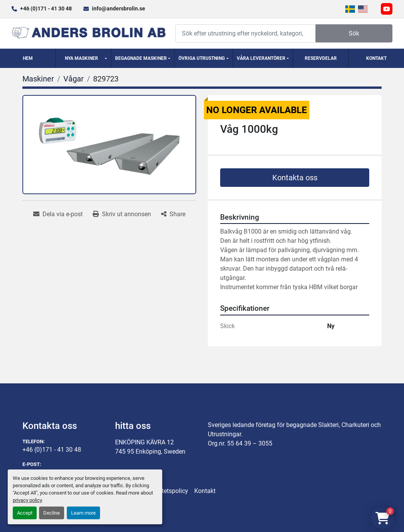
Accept (25, 513)
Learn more (83, 513)
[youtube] (387, 9)
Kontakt (376, 58)
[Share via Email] (58, 214)
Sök (354, 33)
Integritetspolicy (166, 491)
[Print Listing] (122, 214)
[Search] (245, 33)
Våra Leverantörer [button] (261, 58)
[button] (83, 58)
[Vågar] (74, 79)
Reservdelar (321, 58)
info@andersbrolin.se (119, 8)
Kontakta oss (295, 178)
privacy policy (27, 500)
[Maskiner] (38, 79)
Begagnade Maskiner (141, 58)
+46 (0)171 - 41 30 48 (46, 8)
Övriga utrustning (202, 58)
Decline (52, 513)
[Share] (173, 214)
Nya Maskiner (81, 58)
